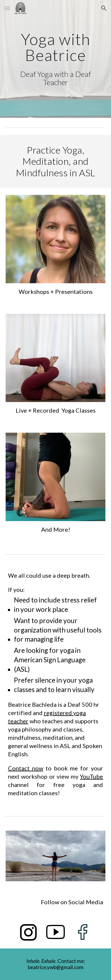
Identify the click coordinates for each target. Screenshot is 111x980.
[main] (56, 59)
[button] (7, 8)
